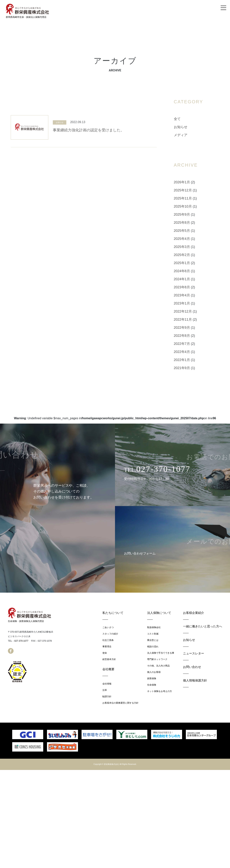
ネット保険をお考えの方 (160, 691)
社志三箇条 (108, 640)
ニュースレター (194, 653)
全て (186, 119)
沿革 (105, 690)
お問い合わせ (192, 667)
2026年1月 (191, 182)
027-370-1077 (21, 641)
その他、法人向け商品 (158, 666)
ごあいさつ (108, 627)
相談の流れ (153, 647)
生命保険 (152, 685)
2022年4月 (191, 352)
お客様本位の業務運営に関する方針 (120, 703)
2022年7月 (191, 344)
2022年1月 (191, 360)
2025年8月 (191, 223)
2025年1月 (191, 263)
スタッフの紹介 (110, 634)
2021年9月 (191, 368)
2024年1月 (191, 279)
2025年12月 (192, 190)
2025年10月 (192, 206)
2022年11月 (192, 320)
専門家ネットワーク (157, 659)
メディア (190, 135)
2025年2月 (191, 255)
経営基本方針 (109, 659)
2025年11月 (192, 198)
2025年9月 (191, 215)
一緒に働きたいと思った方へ (203, 626)
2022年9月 (191, 328)
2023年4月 (191, 295)
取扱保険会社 (154, 627)
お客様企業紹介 (194, 613)
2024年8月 (191, 271)
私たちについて (113, 613)
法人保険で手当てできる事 (161, 653)
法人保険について (159, 613)
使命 (105, 653)
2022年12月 (192, 311)
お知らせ (60, 133)
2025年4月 (191, 239)
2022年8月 (191, 336)
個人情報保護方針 (195, 680)
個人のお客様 (154, 672)
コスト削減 (153, 634)
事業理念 (107, 647)
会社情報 (107, 684)
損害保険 (152, 678)
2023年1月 (191, 303)
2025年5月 (191, 231)
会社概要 (108, 669)
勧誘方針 (107, 697)
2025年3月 (191, 247)
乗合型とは (153, 640)
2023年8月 (191, 287)
